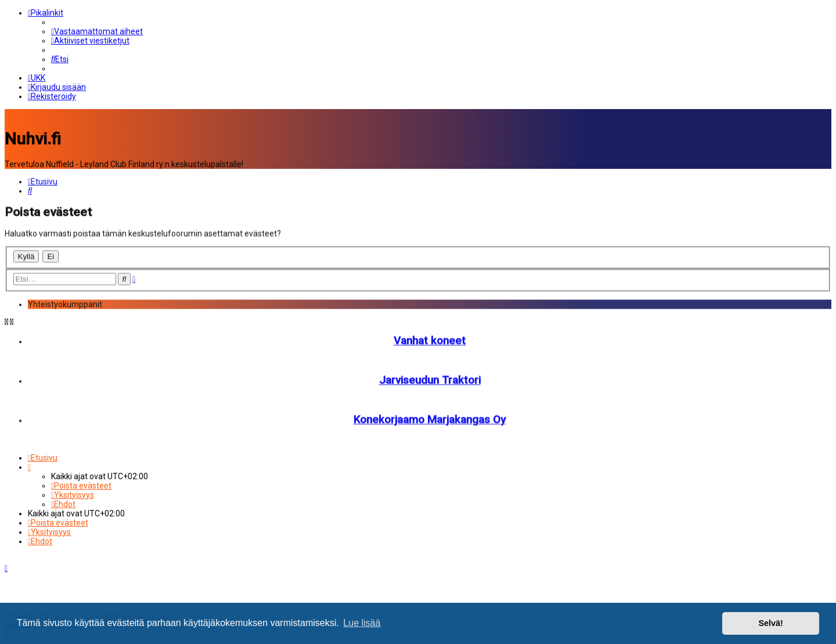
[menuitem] (97, 31)
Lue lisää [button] (362, 623)
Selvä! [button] (770, 623)
